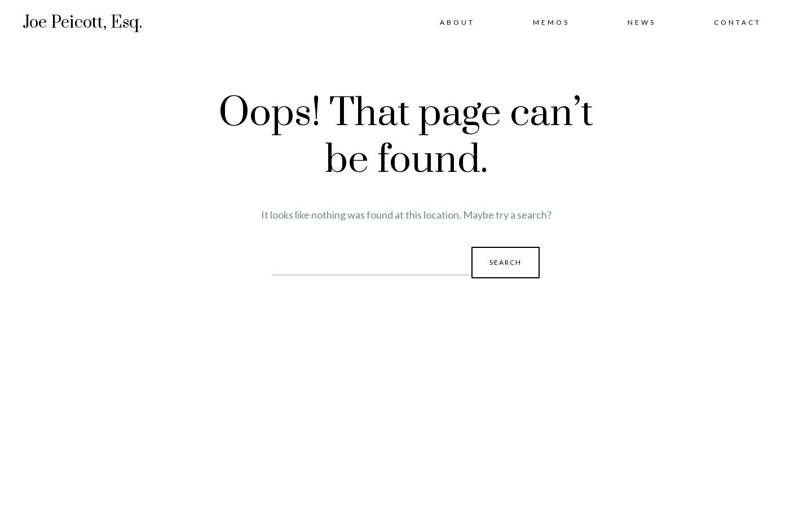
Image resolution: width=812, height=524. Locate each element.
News (642, 22)
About (457, 22)
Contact (738, 22)
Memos (551, 22)
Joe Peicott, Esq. (82, 23)
